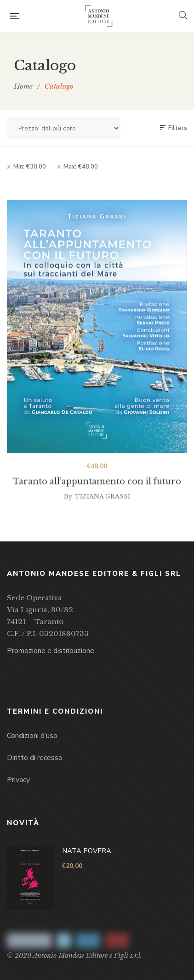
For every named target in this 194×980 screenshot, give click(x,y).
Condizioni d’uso (32, 736)
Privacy (18, 780)
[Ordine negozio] (64, 128)
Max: (81, 167)
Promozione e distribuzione (51, 651)
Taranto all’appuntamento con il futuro (97, 487)
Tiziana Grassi (102, 502)
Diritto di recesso (35, 758)
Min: (30, 167)
